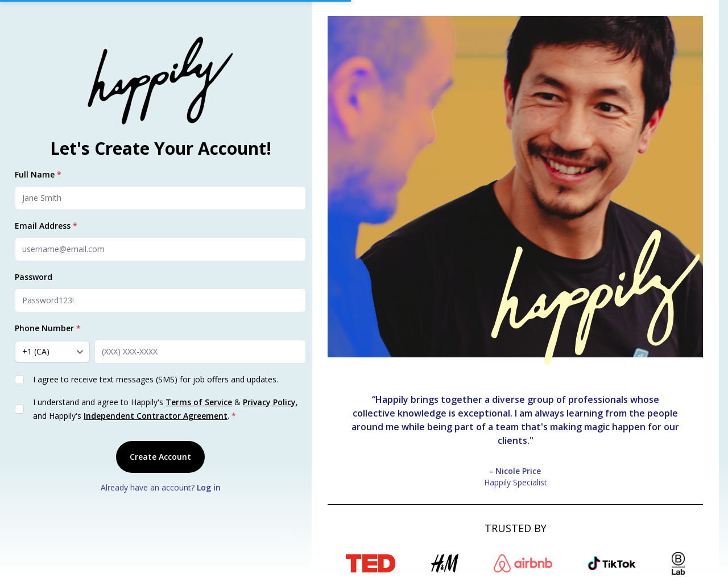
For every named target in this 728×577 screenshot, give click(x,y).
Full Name (38, 174)
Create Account (160, 457)
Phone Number (48, 328)
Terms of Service (199, 402)
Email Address (46, 226)
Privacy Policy (269, 402)
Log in (209, 487)
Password (34, 277)
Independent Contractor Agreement (156, 416)
